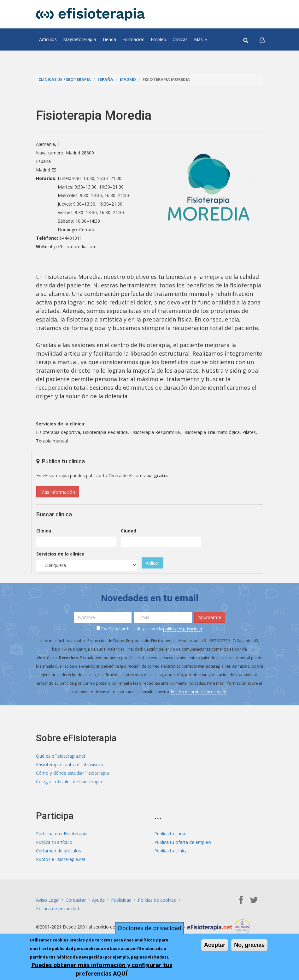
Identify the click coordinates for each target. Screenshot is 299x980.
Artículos (48, 39)
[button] (262, 39)
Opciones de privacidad (149, 929)
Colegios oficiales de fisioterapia (69, 782)
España (105, 79)
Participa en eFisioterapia (62, 834)
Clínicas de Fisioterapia (65, 79)
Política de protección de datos (199, 692)
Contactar (76, 900)
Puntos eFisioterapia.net (61, 859)
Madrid (128, 79)
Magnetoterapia (79, 39)
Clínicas (180, 39)
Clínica (44, 531)
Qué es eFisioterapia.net (61, 756)
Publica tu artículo (54, 842)
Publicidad (121, 900)
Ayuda (98, 900)
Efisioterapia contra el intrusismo (70, 764)
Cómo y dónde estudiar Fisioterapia (72, 773)
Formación (133, 39)
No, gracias (249, 946)
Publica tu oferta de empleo (183, 842)
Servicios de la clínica (60, 554)
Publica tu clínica (171, 851)
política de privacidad (183, 629)
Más (201, 39)
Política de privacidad (57, 908)
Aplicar (152, 563)
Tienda (109, 39)
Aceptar (215, 946)
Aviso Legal (48, 900)
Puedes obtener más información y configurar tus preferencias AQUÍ (102, 970)
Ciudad (129, 531)
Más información (58, 492)
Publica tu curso (170, 834)
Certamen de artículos (59, 851)
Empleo (158, 39)
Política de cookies (157, 900)
